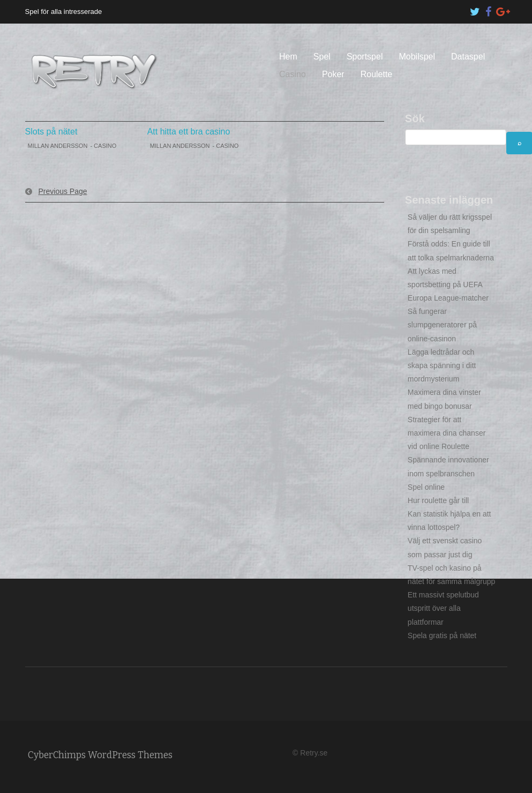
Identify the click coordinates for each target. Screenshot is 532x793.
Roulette (377, 74)
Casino (293, 74)
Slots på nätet (51, 132)
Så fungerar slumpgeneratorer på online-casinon (442, 325)
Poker (333, 74)
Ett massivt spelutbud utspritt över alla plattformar (443, 608)
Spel (322, 57)
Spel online (426, 487)
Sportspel (365, 57)
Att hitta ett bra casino (189, 132)
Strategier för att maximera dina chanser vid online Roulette (447, 433)
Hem (288, 57)
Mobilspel (417, 57)
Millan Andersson (58, 146)
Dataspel (468, 57)
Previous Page (63, 191)
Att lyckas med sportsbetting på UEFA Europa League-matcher (448, 285)
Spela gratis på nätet (442, 635)
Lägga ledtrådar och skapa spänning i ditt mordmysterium (442, 365)
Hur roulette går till (438, 500)
